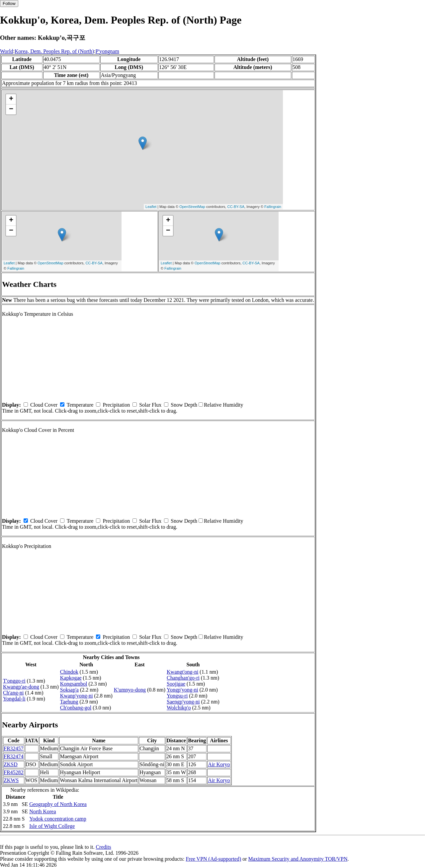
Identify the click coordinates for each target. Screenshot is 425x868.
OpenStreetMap (192, 207)
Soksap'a (69, 690)
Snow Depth (184, 405)
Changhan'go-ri (183, 678)
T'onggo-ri (14, 681)
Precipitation (116, 405)
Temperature (80, 405)
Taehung (69, 702)
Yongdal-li (14, 699)
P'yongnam (107, 51)
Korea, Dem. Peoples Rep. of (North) (54, 51)
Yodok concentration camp (58, 819)
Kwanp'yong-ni (77, 696)
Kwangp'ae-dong (21, 687)
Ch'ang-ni (13, 693)
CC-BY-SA (236, 207)
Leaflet (151, 207)
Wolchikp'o (179, 708)
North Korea (42, 811)
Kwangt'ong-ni (182, 672)
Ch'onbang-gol (76, 708)
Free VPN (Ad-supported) (213, 859)
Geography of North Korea (58, 804)
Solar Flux (150, 405)
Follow (9, 3)
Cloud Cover (44, 405)
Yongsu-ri (177, 696)
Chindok (69, 672)
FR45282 (14, 772)
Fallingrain (273, 207)
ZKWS (11, 780)
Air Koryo (219, 764)
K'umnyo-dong (130, 690)
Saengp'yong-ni (183, 702)
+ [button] (11, 99)
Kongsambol (74, 684)
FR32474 (14, 756)
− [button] (11, 109)
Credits (103, 847)
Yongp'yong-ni (182, 690)
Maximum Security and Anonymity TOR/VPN (298, 859)
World (7, 51)
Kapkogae (71, 678)
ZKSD (11, 764)
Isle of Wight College (52, 826)
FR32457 (14, 748)
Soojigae (176, 684)
